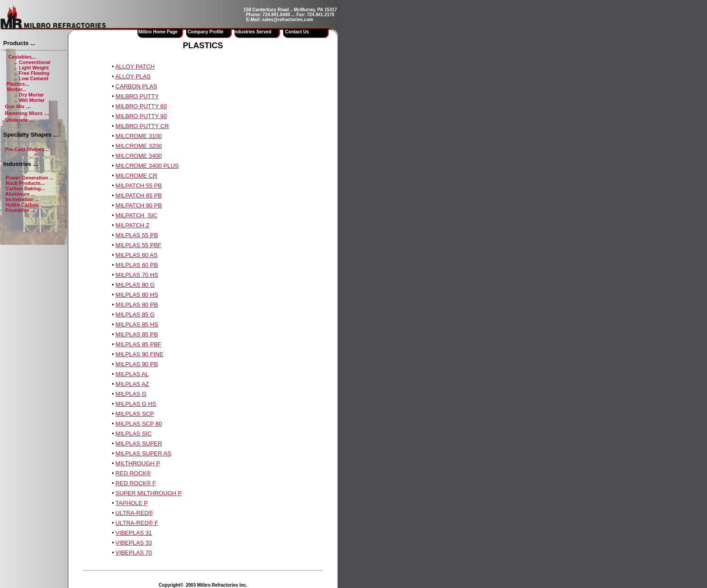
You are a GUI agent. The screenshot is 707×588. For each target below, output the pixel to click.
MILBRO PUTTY (137, 96)
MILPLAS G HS (136, 404)
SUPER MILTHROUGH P (149, 493)
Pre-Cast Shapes (25, 149)
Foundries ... (20, 210)
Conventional (34, 62)
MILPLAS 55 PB (137, 235)
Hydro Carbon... (24, 205)
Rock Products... (25, 183)
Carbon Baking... (25, 188)
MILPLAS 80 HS (137, 295)
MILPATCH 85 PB (139, 195)
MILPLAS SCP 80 (139, 424)
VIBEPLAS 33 (134, 543)
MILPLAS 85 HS (137, 324)
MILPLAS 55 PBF (138, 245)
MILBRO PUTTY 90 (141, 116)
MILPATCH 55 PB (139, 186)
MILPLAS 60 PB (137, 265)
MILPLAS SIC (133, 434)
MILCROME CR (136, 176)
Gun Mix (15, 106)
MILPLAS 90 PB (137, 364)
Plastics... (18, 84)
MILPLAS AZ (132, 384)
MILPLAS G (131, 394)
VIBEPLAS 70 (134, 553)
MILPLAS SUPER (139, 443)
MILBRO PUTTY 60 (141, 106)
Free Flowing (34, 73)
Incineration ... (22, 199)
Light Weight (34, 68)
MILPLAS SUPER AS (143, 453)
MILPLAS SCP (135, 414)
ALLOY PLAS (133, 76)
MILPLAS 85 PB (137, 334)
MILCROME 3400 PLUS (147, 166)
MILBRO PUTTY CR (142, 126)
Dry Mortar (32, 95)
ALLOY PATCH (135, 67)
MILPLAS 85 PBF (138, 344)
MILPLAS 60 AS (136, 255)
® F (151, 483)
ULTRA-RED (132, 513)
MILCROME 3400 (139, 156)
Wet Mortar (32, 100)
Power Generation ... (29, 178)
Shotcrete (16, 120)
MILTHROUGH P (138, 463)
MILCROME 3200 (139, 146)
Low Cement (34, 78)
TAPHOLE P (132, 503)
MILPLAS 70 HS (137, 275)
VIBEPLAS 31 (134, 533)
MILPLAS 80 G (135, 285)
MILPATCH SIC (136, 215)
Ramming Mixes (24, 113)
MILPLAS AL (132, 374)
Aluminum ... (20, 194)
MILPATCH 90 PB (139, 205)
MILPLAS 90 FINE (139, 354)
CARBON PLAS (136, 86)
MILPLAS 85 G (135, 315)
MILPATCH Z (132, 225)
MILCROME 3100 (139, 136)
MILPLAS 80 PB (137, 305)
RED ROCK (131, 473)
